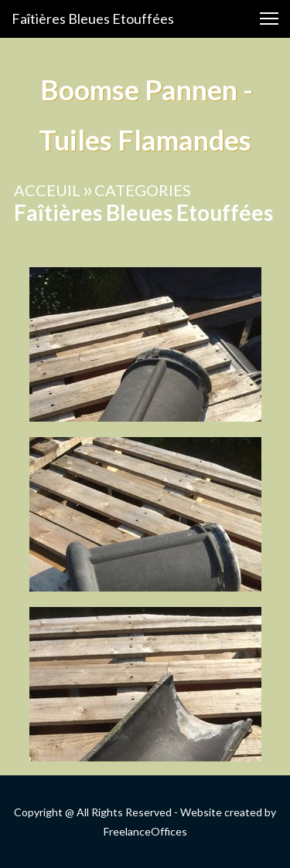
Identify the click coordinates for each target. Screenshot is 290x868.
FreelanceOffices (145, 831)
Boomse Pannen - (145, 90)
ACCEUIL (47, 190)
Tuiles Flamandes (145, 140)
